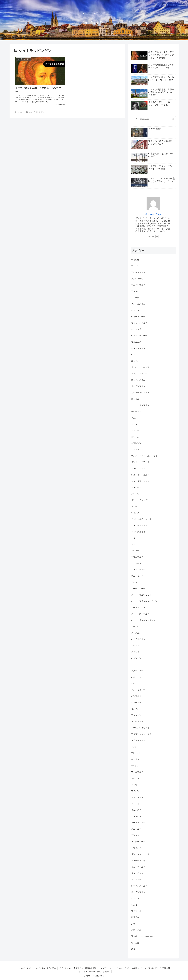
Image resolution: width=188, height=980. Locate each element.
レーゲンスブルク (139, 886)
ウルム (134, 354)
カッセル (135, 399)
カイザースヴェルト (140, 392)
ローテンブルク (138, 892)
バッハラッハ (137, 664)
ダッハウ (135, 494)
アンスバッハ (137, 291)
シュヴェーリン (138, 468)
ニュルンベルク (138, 570)
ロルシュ (135, 898)
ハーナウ (135, 626)
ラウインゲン (137, 848)
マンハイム (136, 804)
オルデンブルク (138, 386)
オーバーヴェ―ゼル (140, 367)
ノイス (134, 582)
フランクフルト (138, 740)
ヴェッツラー (137, 329)
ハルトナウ (136, 677)
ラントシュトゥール (140, 854)
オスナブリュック (139, 373)
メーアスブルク (138, 822)
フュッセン (136, 715)
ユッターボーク (138, 841)
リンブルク (136, 879)
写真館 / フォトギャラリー (143, 936)
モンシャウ (136, 835)
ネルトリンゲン (138, 576)
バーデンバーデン (139, 588)
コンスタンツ (137, 449)
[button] (173, 119)
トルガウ (135, 544)
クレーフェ (136, 411)
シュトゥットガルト (140, 475)
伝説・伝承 (136, 930)
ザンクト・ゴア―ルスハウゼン (145, 456)
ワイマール (136, 911)
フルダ (134, 747)
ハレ (133, 683)
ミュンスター (137, 810)
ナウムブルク (137, 557)
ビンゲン (135, 709)
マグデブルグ (137, 797)
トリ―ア (135, 538)
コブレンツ (136, 443)
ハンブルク (136, 696)
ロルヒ (134, 905)
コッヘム (135, 437)
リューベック (137, 873)
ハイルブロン (137, 645)
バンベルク (136, 702)
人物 (133, 924)
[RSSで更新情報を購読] (157, 237)
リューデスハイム (139, 860)
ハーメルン (136, 633)
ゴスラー (135, 430)
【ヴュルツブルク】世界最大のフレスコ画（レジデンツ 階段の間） (143, 968)
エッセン (135, 361)
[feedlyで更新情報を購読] (153, 237)
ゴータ (134, 424)
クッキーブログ (153, 214)
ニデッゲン (136, 563)
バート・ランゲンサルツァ (143, 620)
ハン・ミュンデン (139, 690)
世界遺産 (135, 917)
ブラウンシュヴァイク (142, 728)
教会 (133, 949)
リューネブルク (138, 867)
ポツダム (135, 766)
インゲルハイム (138, 304)
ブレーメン (136, 753)
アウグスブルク (138, 272)
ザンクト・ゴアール (140, 462)
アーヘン (135, 266)
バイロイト (136, 652)
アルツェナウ (137, 279)
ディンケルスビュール (141, 519)
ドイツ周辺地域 (138, 532)
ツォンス (135, 513)
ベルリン (135, 759)
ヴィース (135, 310)
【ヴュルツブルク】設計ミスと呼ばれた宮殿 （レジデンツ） (85, 968)
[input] (153, 119)
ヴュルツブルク (138, 348)
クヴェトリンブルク (140, 405)
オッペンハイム (138, 380)
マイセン (135, 785)
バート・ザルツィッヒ (141, 595)
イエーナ (135, 298)
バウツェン (136, 658)
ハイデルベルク (138, 639)
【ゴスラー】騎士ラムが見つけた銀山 (94, 972)
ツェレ (134, 506)
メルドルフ (136, 829)
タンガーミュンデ (139, 500)
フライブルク (137, 721)
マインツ (135, 791)
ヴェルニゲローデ (139, 336)
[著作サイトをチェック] (150, 237)
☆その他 (135, 260)
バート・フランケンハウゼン (144, 601)
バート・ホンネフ (139, 607)
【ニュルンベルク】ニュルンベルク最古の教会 (36, 968)
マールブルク (137, 772)
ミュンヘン (136, 816)
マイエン (135, 778)
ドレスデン (136, 551)
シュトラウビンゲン (140, 481)
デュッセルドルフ (139, 525)
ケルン (134, 418)
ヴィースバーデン (139, 317)
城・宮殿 (135, 943)
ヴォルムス (136, 342)
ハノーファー (137, 671)
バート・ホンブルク (140, 614)
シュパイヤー (137, 487)
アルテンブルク (138, 285)
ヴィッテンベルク (139, 323)
